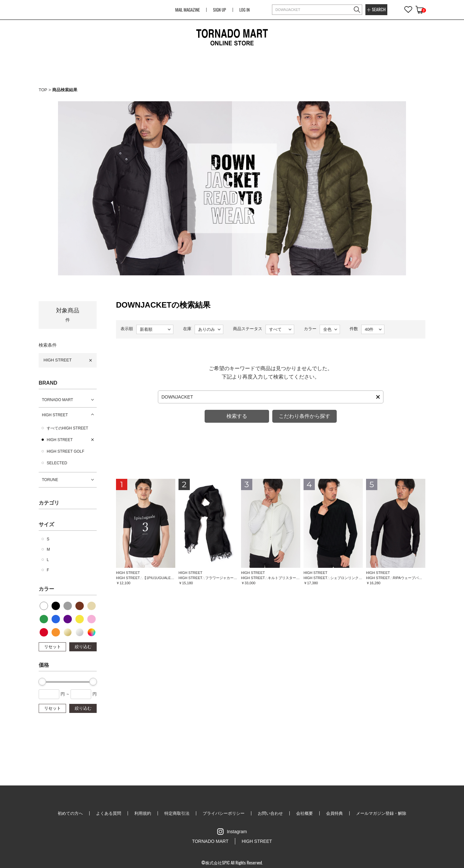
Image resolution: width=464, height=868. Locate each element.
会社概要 (304, 813)
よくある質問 (109, 813)
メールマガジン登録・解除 (381, 813)
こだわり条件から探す (304, 416)
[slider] (42, 682)
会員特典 (334, 813)
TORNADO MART (58, 400)
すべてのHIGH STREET (68, 428)
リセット (53, 647)
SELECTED (57, 463)
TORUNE (50, 480)
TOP (43, 90)
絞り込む (83, 647)
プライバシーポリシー (224, 813)
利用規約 (143, 813)
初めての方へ (70, 813)
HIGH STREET (58, 360)
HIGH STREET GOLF (65, 451)
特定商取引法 (177, 813)
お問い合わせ (270, 813)
